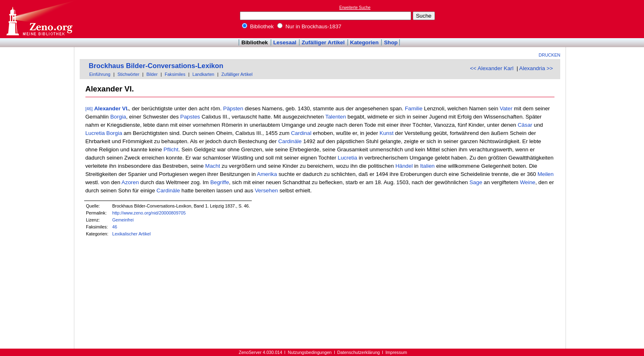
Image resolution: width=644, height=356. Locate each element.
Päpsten (233, 108)
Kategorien (364, 42)
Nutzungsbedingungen (310, 352)
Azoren (130, 182)
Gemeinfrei (123, 220)
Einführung (100, 74)
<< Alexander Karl (492, 68)
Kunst (386, 133)
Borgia (118, 117)
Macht (213, 166)
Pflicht (171, 149)
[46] (89, 109)
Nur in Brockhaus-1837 (309, 26)
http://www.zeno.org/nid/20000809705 (149, 213)
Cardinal (301, 133)
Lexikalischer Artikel (131, 234)
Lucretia (95, 133)
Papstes (190, 117)
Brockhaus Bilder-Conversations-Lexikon (156, 66)
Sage (476, 182)
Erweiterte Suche (355, 8)
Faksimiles (175, 74)
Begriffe (220, 182)
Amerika (267, 174)
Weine (528, 182)
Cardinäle (290, 141)
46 (115, 227)
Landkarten (203, 74)
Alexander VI (111, 108)
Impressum (396, 352)
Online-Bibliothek (39, 19)
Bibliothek (258, 26)
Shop (391, 42)
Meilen (546, 174)
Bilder (152, 74)
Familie (414, 108)
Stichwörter (128, 74)
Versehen (266, 191)
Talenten (336, 117)
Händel (404, 166)
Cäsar (525, 125)
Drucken (550, 55)
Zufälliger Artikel (323, 42)
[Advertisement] (606, 19)
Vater (506, 108)
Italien (428, 166)
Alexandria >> (536, 68)
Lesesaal (285, 42)
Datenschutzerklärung (359, 352)
